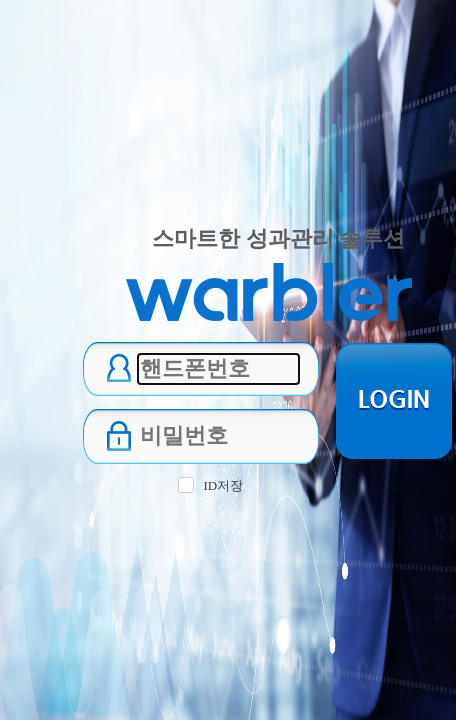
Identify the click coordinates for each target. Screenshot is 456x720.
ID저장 (223, 485)
